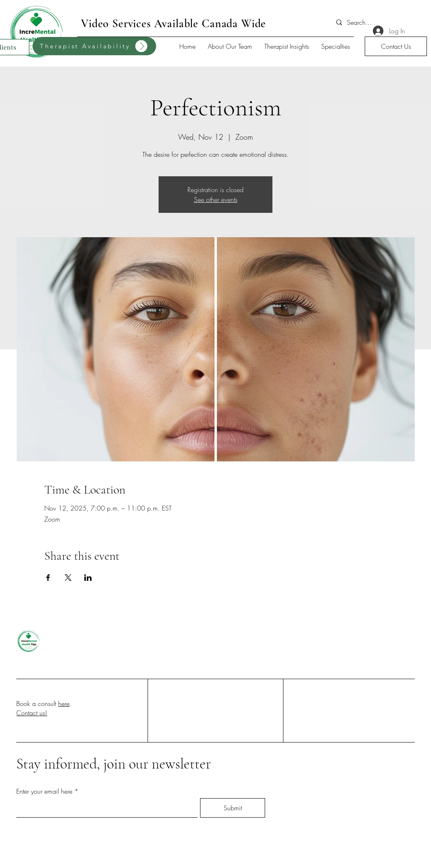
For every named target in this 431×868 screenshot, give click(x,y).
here (64, 703)
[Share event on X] (68, 578)
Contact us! (32, 713)
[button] (396, 46)
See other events (216, 199)
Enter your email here (44, 791)
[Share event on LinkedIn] (88, 578)
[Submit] (233, 808)
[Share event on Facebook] (48, 578)
